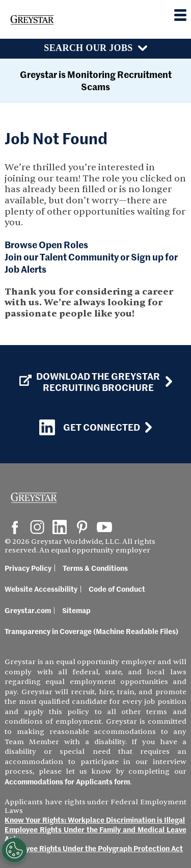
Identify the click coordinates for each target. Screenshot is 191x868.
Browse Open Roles (46, 244)
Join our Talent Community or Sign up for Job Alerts (91, 263)
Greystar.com (28, 610)
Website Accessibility (41, 589)
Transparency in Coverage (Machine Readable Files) (91, 631)
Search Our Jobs (88, 48)
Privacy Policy (28, 568)
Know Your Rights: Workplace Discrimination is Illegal (95, 820)
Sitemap (76, 610)
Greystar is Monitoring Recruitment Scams (96, 80)
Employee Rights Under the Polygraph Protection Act (94, 848)
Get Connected (90, 427)
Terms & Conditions (95, 568)
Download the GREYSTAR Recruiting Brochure (90, 382)
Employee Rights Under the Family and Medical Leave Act (95, 834)
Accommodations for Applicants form (67, 781)
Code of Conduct (117, 589)
